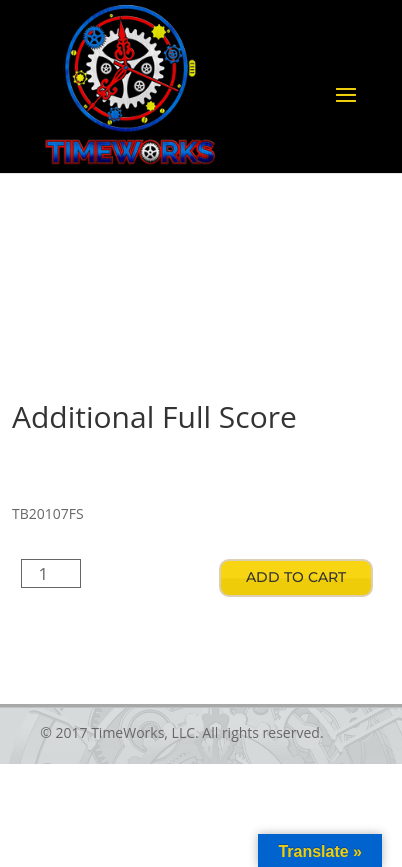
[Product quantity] (51, 573)
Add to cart (296, 577)
